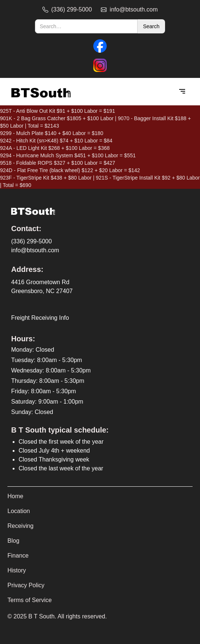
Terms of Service (30, 600)
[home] (39, 92)
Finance (18, 556)
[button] (182, 92)
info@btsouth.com (35, 250)
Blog (13, 541)
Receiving (20, 526)
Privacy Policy (26, 585)
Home (15, 496)
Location (19, 511)
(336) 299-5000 (31, 241)
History (17, 570)
